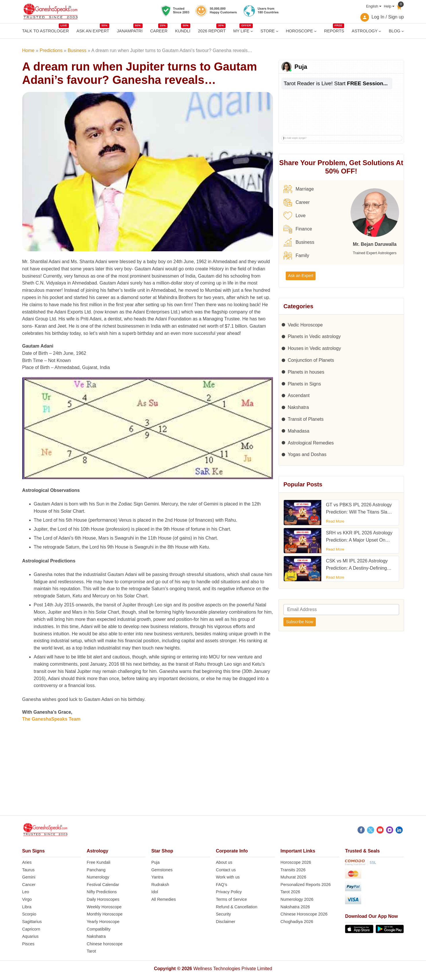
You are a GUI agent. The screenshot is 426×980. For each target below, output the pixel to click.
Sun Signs (34, 851)
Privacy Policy (229, 892)
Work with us (228, 877)
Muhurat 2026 (293, 877)
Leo (26, 892)
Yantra (157, 877)
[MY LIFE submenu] (252, 31)
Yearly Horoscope (103, 922)
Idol (155, 892)
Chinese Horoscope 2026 (304, 914)
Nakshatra (298, 407)
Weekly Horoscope (104, 907)
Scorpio (29, 914)
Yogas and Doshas (307, 454)
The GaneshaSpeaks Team (51, 719)
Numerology (98, 877)
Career (297, 202)
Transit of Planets (306, 419)
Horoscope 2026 (296, 862)
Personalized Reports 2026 (306, 885)
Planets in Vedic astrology (314, 336)
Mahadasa (299, 431)
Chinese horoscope (105, 944)
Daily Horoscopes (103, 899)
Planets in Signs (304, 384)
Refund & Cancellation (236, 907)
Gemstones (162, 870)
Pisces (28, 944)
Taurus (28, 870)
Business (77, 50)
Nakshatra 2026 (295, 907)
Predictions (51, 50)
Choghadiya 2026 (297, 922)
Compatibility (99, 929)
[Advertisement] (213, 775)
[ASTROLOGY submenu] (380, 31)
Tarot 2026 (290, 892)
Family (296, 256)
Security (223, 914)
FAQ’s (221, 885)
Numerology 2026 (297, 899)
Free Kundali (99, 862)
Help (388, 6)
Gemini (29, 877)
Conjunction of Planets (311, 360)
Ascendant (299, 395)
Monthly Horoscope (105, 914)
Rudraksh (160, 885)
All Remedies (164, 899)
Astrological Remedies (311, 443)
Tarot (91, 951)
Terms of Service (231, 899)
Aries (27, 862)
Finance (298, 229)
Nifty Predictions (102, 892)
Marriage (299, 189)
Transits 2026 (293, 870)
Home (28, 50)
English (372, 6)
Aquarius (31, 936)
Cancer (29, 885)
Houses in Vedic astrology (314, 348)
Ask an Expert (301, 276)
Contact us (226, 870)
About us (224, 862)
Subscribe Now (300, 622)
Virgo (27, 899)
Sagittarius (32, 922)
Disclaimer (225, 922)
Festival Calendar (103, 885)
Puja (155, 862)
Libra (27, 907)
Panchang (96, 870)
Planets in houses (306, 372)
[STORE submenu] (277, 31)
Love (295, 216)
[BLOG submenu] (403, 31)
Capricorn (31, 929)
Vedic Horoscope (305, 325)
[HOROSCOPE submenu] (315, 31)
